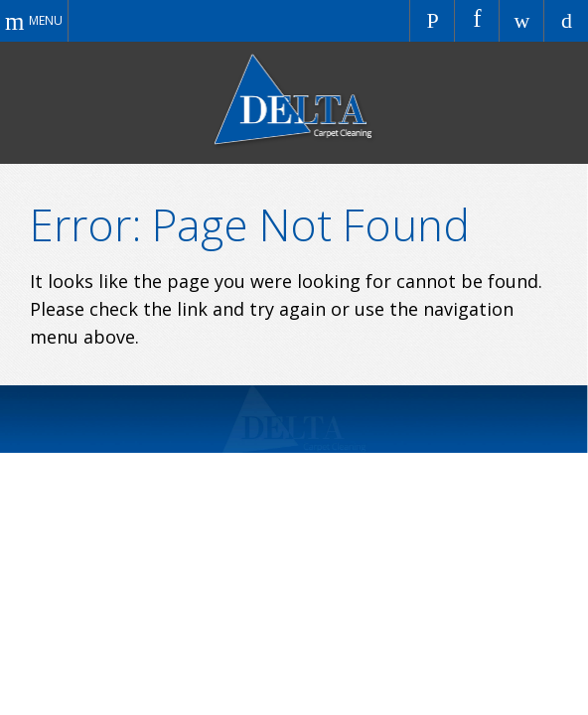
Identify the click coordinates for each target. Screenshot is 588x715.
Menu (46, 20)
